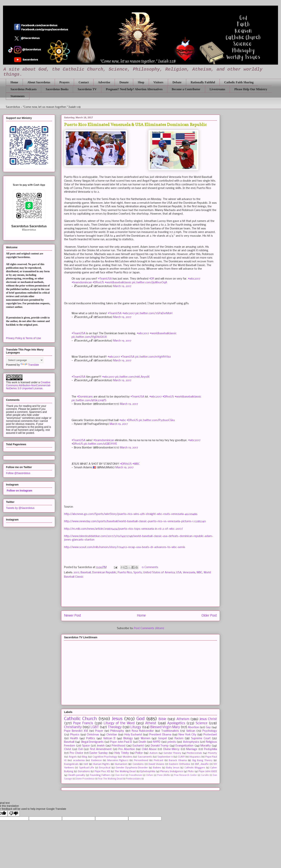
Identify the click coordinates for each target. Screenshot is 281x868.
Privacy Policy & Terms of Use (23, 338)
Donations (84, 771)
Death (142, 742)
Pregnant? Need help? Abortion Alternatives (134, 89)
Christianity (73, 727)
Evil (81, 749)
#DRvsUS (98, 283)
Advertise (104, 82)
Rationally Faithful (203, 82)
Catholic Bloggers (195, 768)
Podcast (159, 760)
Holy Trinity (122, 753)
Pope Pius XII (102, 771)
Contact (84, 82)
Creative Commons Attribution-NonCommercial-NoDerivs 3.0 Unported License (28, 385)
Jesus (117, 719)
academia (79, 760)
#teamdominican (104, 440)
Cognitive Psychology (105, 757)
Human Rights (101, 764)
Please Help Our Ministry (251, 89)
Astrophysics (191, 742)
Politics (91, 738)
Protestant (210, 735)
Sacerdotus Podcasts (24, 89)
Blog (85, 757)
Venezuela (189, 573)
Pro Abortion (127, 749)
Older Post (209, 616)
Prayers (64, 82)
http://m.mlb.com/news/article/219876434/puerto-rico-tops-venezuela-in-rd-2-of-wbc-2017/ (123, 529)
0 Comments (150, 567)
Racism (179, 738)
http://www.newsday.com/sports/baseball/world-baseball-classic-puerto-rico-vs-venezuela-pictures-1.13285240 (135, 521)
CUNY (181, 757)
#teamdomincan (82, 283)
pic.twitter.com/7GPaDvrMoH (154, 313)
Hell (86, 764)
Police (139, 753)
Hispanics (195, 757)
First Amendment (101, 749)
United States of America (159, 573)
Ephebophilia (148, 771)
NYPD (157, 742)
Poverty (212, 753)
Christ (68, 749)
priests (172, 742)
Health (74, 738)
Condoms (138, 764)
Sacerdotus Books (57, 89)
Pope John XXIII (208, 771)
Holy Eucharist (133, 735)
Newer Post (73, 616)
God (140, 719)
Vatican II (109, 738)
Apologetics (176, 723)
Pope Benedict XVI (76, 731)
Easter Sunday (99, 753)
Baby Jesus (173, 768)
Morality (206, 746)
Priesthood (118, 746)
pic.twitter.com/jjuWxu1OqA (150, 283)
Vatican (191, 731)
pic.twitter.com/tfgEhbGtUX (89, 337)
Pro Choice (76, 753)
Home (14, 82)
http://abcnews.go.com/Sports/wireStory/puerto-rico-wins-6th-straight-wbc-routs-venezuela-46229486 (131, 514)
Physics (75, 735)
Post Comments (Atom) (149, 628)
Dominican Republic (104, 573)
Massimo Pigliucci (118, 760)
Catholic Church (80, 719)
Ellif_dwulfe (202, 764)
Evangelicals (71, 764)
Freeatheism (135, 775)
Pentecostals (194, 753)
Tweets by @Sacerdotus (20, 508)
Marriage (192, 749)
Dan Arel (120, 775)
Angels (73, 757)
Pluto (191, 771)
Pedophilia (210, 749)
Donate (124, 82)
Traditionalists (170, 731)
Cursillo (205, 775)
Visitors (158, 82)
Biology (128, 738)
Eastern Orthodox (180, 764)
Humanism (121, 764)
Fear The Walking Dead (110, 779)
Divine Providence (85, 779)
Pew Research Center (185, 775)
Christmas (93, 735)
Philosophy (117, 731)
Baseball (86, 573)
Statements (18, 96)
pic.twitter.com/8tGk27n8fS (89, 400)
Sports (138, 573)
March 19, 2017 (122, 286)
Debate (177, 82)
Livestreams (217, 89)
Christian (112, 735)
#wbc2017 (194, 279)
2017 (76, 573)
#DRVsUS (126, 464)
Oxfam (150, 775)
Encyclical (105, 768)
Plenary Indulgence (172, 771)
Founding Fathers (100, 775)
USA (179, 573)
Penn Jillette (164, 775)
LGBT (95, 727)
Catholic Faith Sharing (239, 82)
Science (202, 723)
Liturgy (136, 727)
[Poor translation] (14, 813)
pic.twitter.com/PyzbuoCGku (157, 420)
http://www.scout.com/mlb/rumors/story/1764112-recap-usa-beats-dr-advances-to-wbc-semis (125, 547)
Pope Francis (83, 723)
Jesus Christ (208, 719)
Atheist (151, 723)
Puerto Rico (125, 573)
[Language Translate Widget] (25, 360)
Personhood (141, 760)
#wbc (123, 420)
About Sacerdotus (39, 82)
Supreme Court (201, 738)
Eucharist (138, 746)
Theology (115, 727)
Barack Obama (178, 760)
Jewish (101, 746)
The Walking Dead (125, 771)
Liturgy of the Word (119, 723)
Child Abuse (149, 749)
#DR (152, 279)
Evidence (96, 760)
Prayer (99, 731)
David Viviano (156, 764)
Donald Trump (160, 746)
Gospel (162, 738)
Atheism (183, 719)
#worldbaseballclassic (118, 283)
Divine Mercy (171, 749)
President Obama (160, 735)
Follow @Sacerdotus (18, 473)
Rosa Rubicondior (143, 731)
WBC (199, 573)
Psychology (210, 731)
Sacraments (145, 757)
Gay (208, 727)
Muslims (128, 757)
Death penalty (77, 775)
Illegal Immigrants (92, 742)
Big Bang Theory (202, 760)
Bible (162, 719)
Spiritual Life (87, 768)
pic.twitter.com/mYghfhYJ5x (153, 357)
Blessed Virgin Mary (165, 727)
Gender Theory (172, 753)
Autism (154, 753)
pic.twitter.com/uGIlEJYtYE (100, 444)
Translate (30, 365)
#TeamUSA (105, 279)
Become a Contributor (186, 89)
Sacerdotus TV (87, 89)
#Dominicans (85, 397)
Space (86, 746)
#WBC (136, 464)
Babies (157, 768)
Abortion (193, 727)
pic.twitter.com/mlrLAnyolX (132, 377)
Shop (141, 82)
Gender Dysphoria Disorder (132, 768)
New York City (188, 735)
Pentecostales (133, 779)
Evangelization (185, 746)
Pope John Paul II (121, 742)
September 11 (165, 757)
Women (145, 738)
